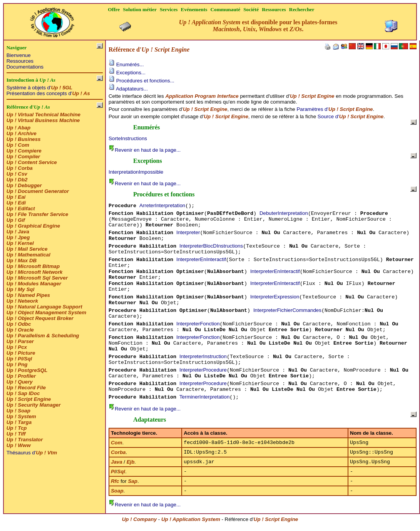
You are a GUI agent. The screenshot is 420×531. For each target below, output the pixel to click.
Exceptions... (127, 73)
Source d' (351, 116)
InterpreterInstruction (203, 356)
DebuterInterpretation (284, 213)
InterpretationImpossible (136, 172)
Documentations (25, 67)
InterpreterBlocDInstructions (211, 246)
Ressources (20, 61)
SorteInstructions (128, 138)
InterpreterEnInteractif (201, 259)
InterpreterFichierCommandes (287, 310)
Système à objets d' (39, 88)
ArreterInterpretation (162, 205)
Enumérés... (126, 64)
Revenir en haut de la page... (145, 150)
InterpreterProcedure (203, 370)
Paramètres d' (335, 109)
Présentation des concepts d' (48, 93)
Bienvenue (19, 55)
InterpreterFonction (198, 324)
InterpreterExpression (275, 297)
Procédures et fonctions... (141, 81)
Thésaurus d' (32, 453)
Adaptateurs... (128, 89)
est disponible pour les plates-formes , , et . (258, 26)
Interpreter (188, 232)
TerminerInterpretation (204, 397)
